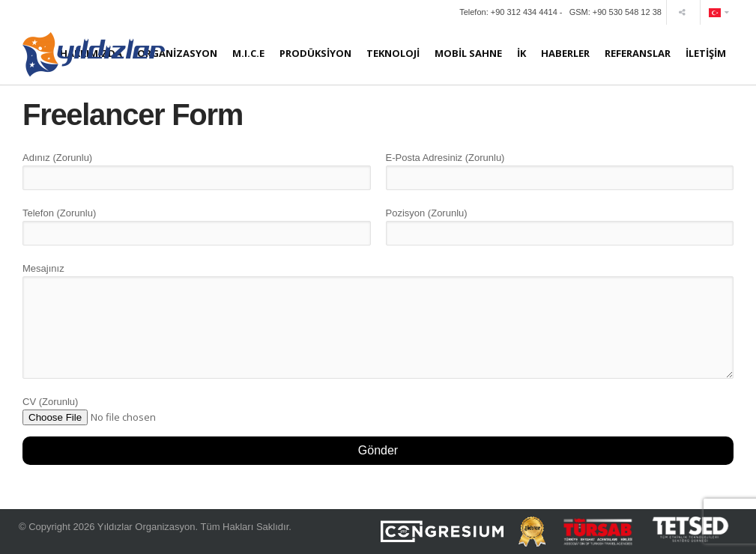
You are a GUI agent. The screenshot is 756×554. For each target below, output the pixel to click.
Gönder (378, 450)
